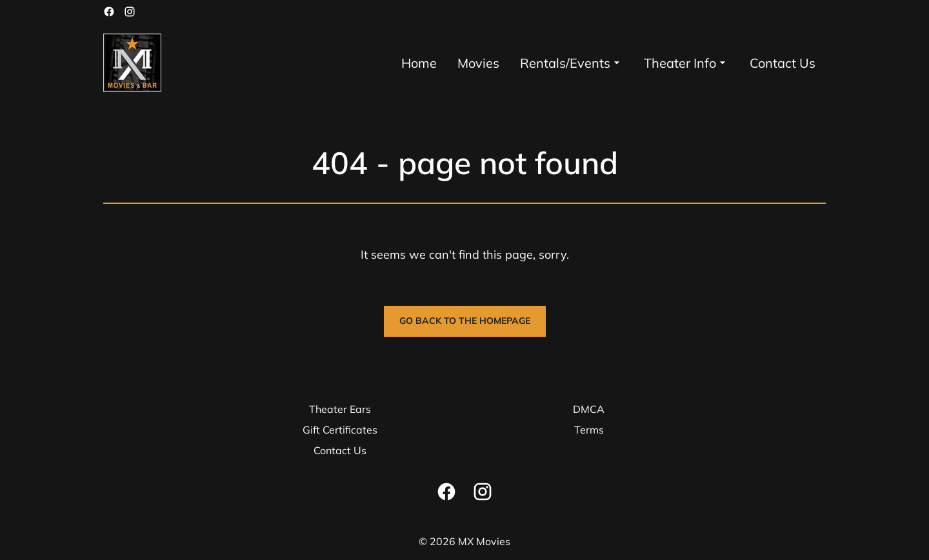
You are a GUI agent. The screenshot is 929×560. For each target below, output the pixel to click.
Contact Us (340, 450)
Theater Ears (340, 409)
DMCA (589, 409)
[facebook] (109, 12)
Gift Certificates (340, 430)
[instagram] (130, 12)
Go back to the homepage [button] (465, 321)
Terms (589, 430)
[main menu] (608, 63)
